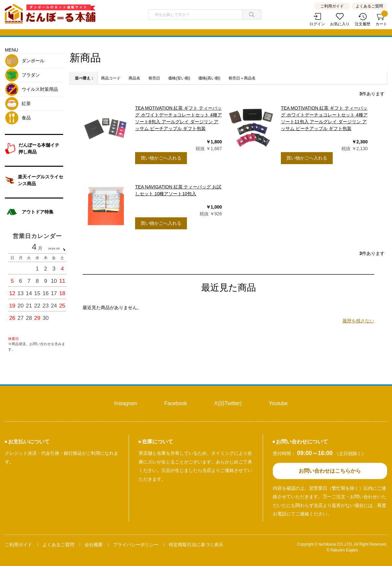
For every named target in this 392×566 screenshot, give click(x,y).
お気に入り (340, 24)
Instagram (126, 403)
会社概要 (94, 545)
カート (381, 20)
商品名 (134, 78)
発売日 (154, 78)
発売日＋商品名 (242, 78)
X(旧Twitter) (228, 403)
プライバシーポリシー (136, 545)
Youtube (278, 403)
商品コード (111, 78)
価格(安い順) (179, 78)
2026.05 (54, 249)
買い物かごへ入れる (161, 158)
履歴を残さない (358, 321)
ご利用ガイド (332, 6)
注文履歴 (363, 24)
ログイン (317, 24)
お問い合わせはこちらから (330, 471)
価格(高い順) (209, 78)
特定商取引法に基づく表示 (196, 545)
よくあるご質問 (369, 6)
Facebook (176, 403)
